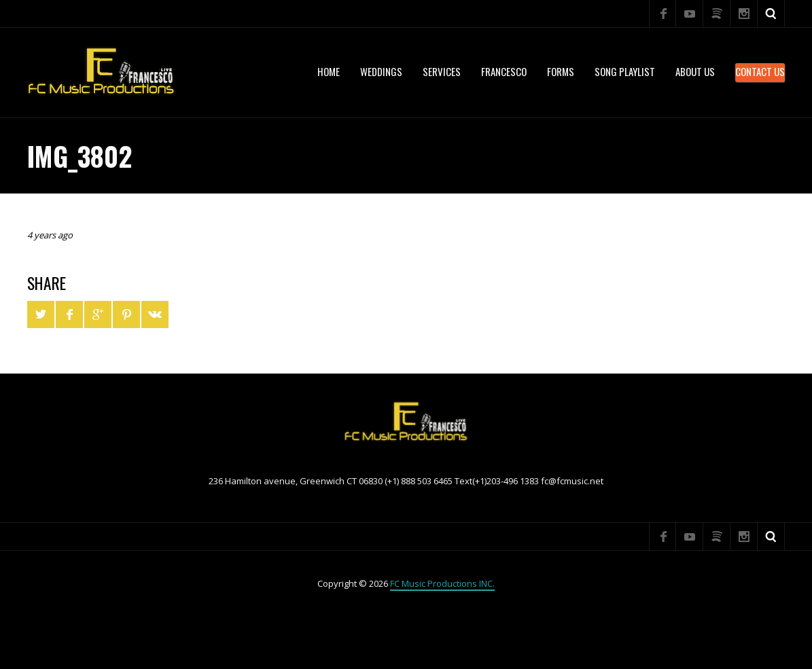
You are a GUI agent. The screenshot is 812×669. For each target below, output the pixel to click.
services (442, 71)
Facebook (663, 14)
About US (695, 71)
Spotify (717, 14)
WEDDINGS (381, 71)
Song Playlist (625, 71)
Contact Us (760, 71)
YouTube (690, 14)
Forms (561, 71)
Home (329, 71)
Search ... (771, 14)
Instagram (744, 14)
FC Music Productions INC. (442, 583)
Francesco (504, 71)
